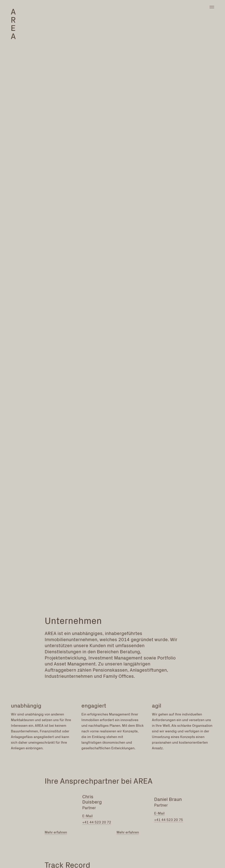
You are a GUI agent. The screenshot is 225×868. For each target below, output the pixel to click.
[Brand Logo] (14, 26)
